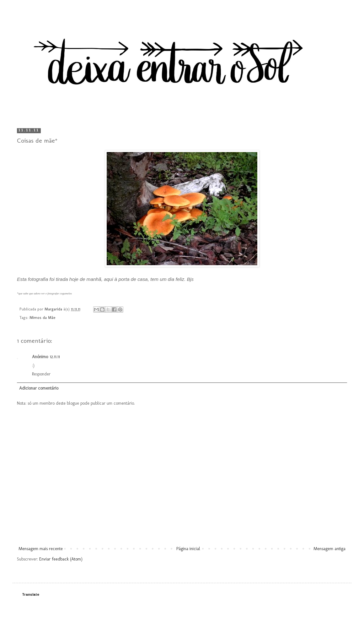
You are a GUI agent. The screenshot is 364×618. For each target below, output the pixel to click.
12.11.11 (55, 357)
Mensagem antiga (329, 549)
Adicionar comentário (39, 388)
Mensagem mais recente (41, 549)
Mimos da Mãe (43, 317)
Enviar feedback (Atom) (61, 559)
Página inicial (188, 549)
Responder (41, 374)
